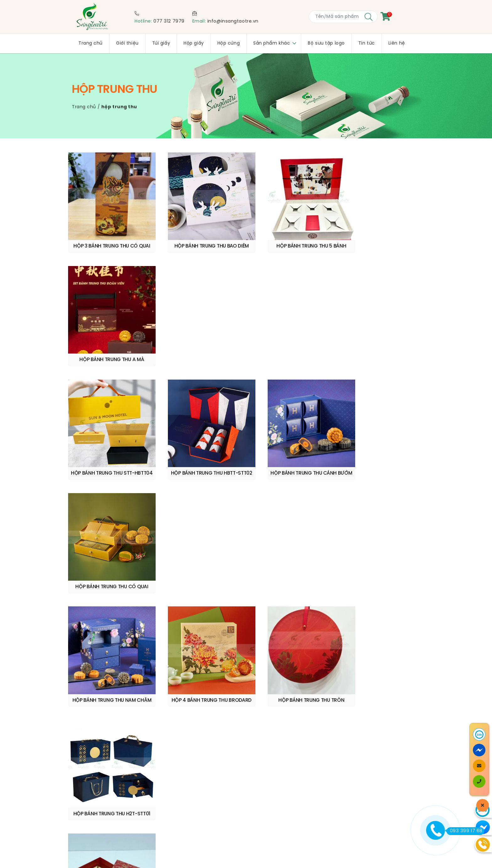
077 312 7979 (169, 21)
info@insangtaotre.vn (233, 21)
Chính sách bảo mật (101, 810)
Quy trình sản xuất (98, 794)
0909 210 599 (131, 668)
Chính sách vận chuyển (105, 786)
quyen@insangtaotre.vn (196, 668)
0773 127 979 (115, 675)
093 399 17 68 (465, 831)
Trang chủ (84, 107)
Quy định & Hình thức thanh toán (116, 802)
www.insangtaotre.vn (303, 650)
